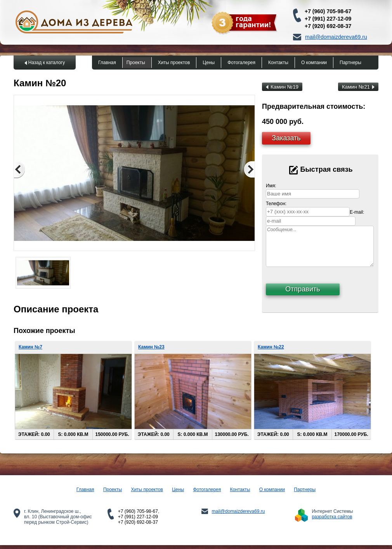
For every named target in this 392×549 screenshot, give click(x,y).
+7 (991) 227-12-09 (328, 19)
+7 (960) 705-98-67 (328, 11)
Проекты (136, 63)
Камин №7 (30, 347)
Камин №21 (358, 87)
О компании (314, 63)
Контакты (278, 63)
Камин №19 (282, 87)
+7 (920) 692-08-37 (328, 26)
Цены (209, 63)
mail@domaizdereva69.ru (336, 37)
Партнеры (350, 63)
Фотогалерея (241, 63)
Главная (107, 63)
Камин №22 (271, 347)
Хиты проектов (174, 63)
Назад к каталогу (47, 63)
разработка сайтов (332, 517)
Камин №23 (151, 347)
